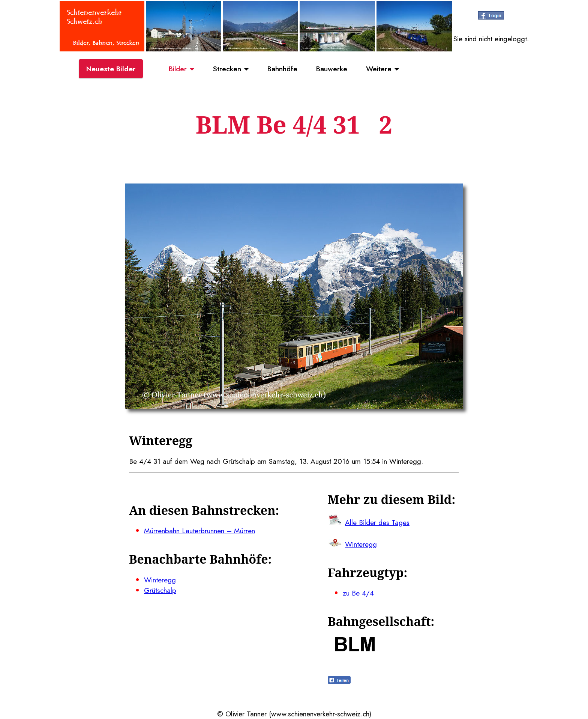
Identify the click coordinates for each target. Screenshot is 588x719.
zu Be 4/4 (358, 593)
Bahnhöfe (282, 69)
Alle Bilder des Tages (377, 522)
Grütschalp (160, 590)
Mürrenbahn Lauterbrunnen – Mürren (199, 531)
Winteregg (160, 580)
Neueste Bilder (111, 69)
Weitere (379, 69)
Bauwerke (332, 69)
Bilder (178, 69)
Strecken (227, 69)
